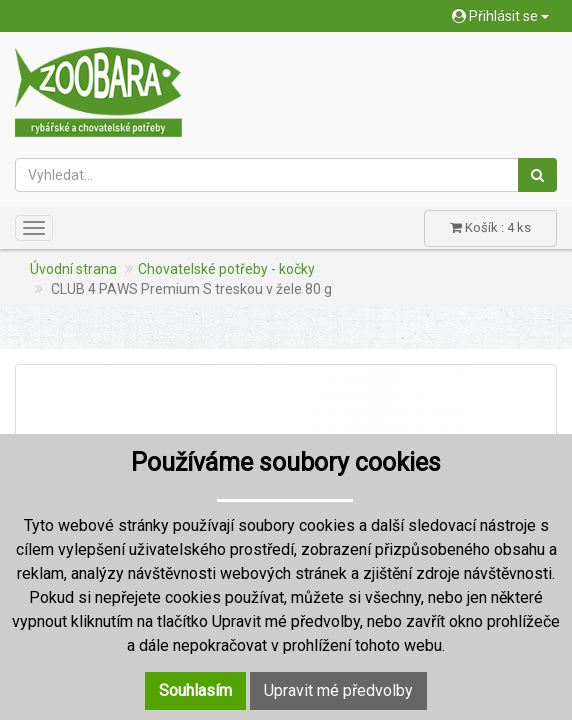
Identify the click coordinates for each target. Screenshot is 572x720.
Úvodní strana (73, 269)
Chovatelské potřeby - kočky (226, 269)
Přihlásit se (500, 16)
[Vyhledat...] (267, 175)
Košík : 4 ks (490, 227)
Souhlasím (195, 690)
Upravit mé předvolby (338, 690)
